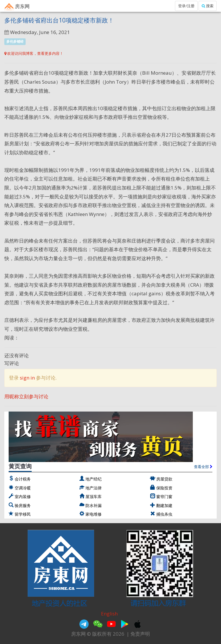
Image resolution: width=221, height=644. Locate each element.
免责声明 (140, 634)
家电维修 (94, 514)
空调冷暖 (23, 488)
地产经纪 (94, 479)
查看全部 (203, 467)
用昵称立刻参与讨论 (26, 396)
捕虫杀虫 (164, 514)
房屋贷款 (164, 479)
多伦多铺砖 (15, 41)
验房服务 (23, 505)
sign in (27, 378)
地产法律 (94, 488)
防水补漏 (94, 505)
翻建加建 (164, 505)
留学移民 (23, 514)
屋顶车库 (94, 496)
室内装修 (23, 496)
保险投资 (164, 488)
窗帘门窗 (164, 496)
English (109, 614)
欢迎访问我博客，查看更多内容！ (34, 53)
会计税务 (23, 479)
